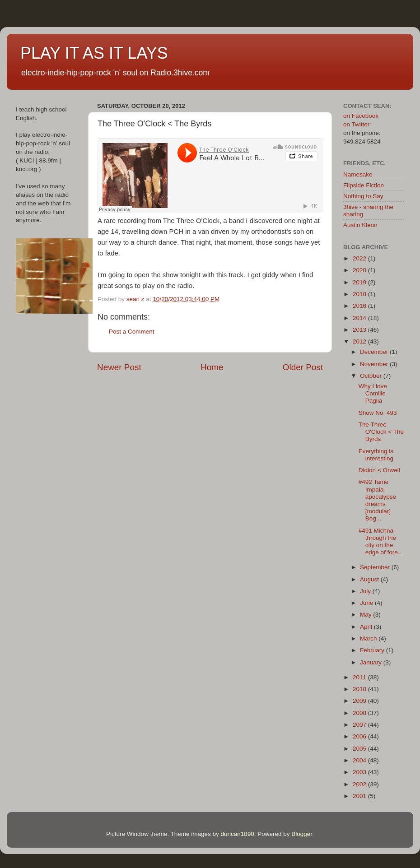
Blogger (302, 834)
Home (212, 367)
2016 (360, 306)
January (372, 662)
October (372, 376)
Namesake (358, 174)
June (367, 603)
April (367, 627)
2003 (360, 772)
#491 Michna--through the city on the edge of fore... (381, 542)
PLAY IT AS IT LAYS (94, 53)
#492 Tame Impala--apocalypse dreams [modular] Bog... (377, 500)
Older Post (303, 367)
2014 (360, 318)
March (369, 638)
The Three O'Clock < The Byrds (381, 432)
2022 (360, 258)
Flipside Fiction (364, 185)
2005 (360, 749)
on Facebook (361, 116)
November (375, 364)
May (366, 615)
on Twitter (356, 124)
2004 (360, 760)
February (373, 650)
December (375, 352)
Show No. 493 (378, 413)
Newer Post (119, 367)
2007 (360, 725)
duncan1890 (237, 834)
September (376, 567)
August (370, 579)
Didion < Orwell (379, 470)
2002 (360, 784)
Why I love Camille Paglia (373, 393)
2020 (360, 270)
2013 (360, 330)
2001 (360, 796)
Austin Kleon (360, 225)
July (366, 591)
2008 (360, 713)
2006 (360, 736)
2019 (360, 282)
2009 (360, 701)
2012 (360, 341)
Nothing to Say (363, 196)
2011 (360, 677)
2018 (360, 294)
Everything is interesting (376, 455)
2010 (360, 689)
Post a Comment (132, 332)
